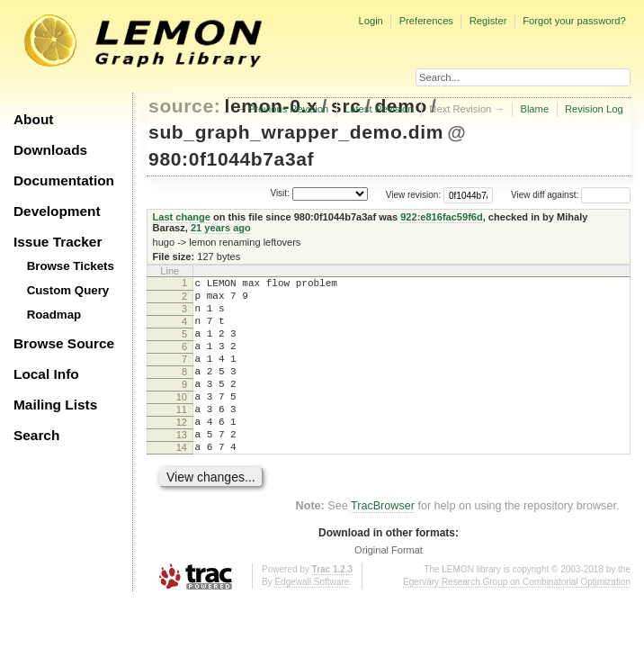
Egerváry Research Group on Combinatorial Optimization (517, 620)
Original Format (389, 588)
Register (488, 21)
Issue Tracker (58, 242)
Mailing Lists (55, 405)
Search (36, 435)
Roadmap (54, 315)
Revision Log (594, 109)
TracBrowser (383, 544)
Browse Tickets (71, 266)
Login (370, 21)
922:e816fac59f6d (442, 217)
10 (182, 421)
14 (182, 482)
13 (182, 467)
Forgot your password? (574, 21)
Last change (182, 217)
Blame (534, 109)
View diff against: (571, 195)
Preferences (426, 21)
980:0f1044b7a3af (231, 159)
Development (57, 211)
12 (182, 452)
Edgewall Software (312, 620)
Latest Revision (379, 109)
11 (182, 436)
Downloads (50, 150)
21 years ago (221, 228)
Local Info (46, 374)
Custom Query (68, 290)
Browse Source (64, 343)
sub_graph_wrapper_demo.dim (296, 132)
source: (184, 106)
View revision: (414, 195)
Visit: (280, 193)
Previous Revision (289, 109)
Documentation (64, 180)
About (33, 119)
